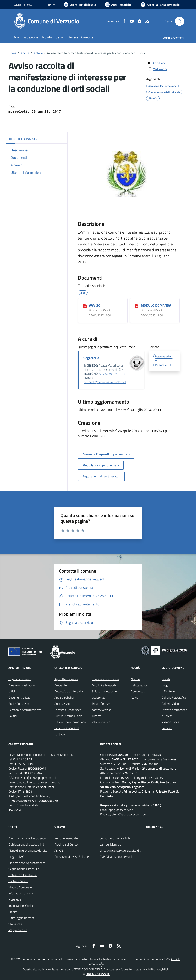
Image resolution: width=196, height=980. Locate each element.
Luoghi (166, 685)
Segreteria (91, 358)
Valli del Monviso (110, 844)
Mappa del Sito (18, 930)
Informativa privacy (21, 893)
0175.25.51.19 (23, 764)
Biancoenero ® (113, 969)
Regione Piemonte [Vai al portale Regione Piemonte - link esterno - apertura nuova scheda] (22, 4)
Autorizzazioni (63, 704)
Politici (13, 716)
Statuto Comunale (20, 887)
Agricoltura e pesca (66, 679)
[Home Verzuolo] (48, 21)
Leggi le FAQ (16, 857)
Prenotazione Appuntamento (27, 863)
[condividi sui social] (156, 63)
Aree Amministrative (22, 685)
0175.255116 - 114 (112, 374)
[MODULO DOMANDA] (137, 306)
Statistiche (15, 924)
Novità (25, 53)
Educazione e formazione (70, 722)
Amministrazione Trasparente (27, 838)
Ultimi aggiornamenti (22, 918)
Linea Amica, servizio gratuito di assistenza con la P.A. (133, 850)
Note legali (15, 899)
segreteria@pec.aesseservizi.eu (126, 814)
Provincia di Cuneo (66, 844)
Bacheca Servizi (18, 881)
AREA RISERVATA (96, 974)
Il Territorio (168, 691)
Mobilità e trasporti (104, 685)
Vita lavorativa (101, 722)
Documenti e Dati (19, 697)
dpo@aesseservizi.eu (122, 810)
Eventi (166, 679)
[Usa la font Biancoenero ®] (80, 5)
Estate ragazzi (140, 685)
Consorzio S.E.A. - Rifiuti (115, 838)
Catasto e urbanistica (68, 710)
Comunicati (138, 691)
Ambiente (61, 685)
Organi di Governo (20, 679)
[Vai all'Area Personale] (160, 5)
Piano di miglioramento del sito (28, 850)
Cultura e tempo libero (68, 716)
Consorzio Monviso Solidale (72, 857)
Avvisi (135, 697)
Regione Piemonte (66, 838)
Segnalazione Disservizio (24, 869)
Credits (13, 912)
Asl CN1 (60, 850)
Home (12, 53)
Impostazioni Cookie (21, 906)
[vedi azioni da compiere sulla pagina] (157, 69)
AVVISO (95, 305)
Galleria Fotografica (174, 697)
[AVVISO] (85, 306)
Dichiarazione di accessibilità (26, 844)
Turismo (97, 716)
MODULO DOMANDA (156, 305)
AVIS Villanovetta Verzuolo (116, 857)
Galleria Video (170, 704)
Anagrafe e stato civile (69, 691)
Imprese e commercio (105, 679)
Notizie (38, 53)
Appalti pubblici (64, 697)
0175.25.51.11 (23, 759)
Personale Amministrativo (25, 710)
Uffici (12, 691)
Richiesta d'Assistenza (22, 875)
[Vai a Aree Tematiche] (118, 5)
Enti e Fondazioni (19, 704)
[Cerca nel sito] (180, 21)
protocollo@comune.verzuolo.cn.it (105, 382)
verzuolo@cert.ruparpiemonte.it (37, 778)
